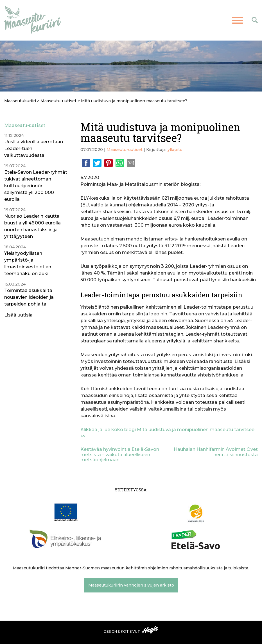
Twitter (97, 163)
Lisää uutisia (18, 315)
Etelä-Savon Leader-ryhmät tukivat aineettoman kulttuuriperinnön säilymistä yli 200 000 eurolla (36, 186)
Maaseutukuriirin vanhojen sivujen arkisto (131, 585)
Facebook (86, 163)
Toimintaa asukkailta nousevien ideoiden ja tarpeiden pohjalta (29, 297)
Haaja (150, 630)
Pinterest (109, 163)
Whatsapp (120, 163)
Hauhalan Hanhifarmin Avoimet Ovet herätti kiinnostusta (216, 452)
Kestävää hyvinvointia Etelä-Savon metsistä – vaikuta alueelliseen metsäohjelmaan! (120, 454)
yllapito (175, 150)
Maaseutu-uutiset (125, 150)
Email (131, 163)
